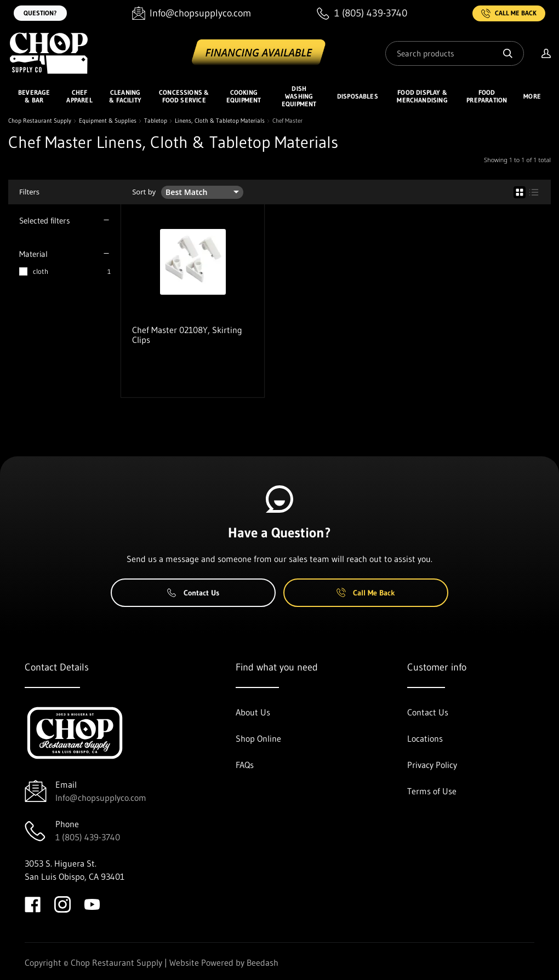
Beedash (263, 962)
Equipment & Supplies (108, 121)
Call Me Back (509, 13)
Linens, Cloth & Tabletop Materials (220, 121)
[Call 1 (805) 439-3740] (362, 13)
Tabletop (156, 121)
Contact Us (193, 593)
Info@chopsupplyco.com (101, 798)
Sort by (144, 192)
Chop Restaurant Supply (40, 121)
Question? (40, 13)
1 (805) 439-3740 (88, 837)
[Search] (455, 53)
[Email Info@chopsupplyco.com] (192, 13)
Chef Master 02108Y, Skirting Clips (187, 335)
